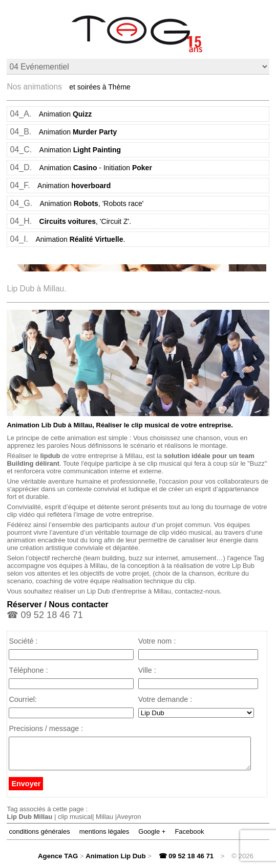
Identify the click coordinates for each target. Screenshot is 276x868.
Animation (66, 114)
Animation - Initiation (96, 168)
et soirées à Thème (100, 87)
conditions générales (39, 838)
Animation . (81, 239)
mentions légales (104, 838)
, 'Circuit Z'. (86, 221)
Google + (152, 838)
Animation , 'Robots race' (92, 203)
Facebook (189, 838)
